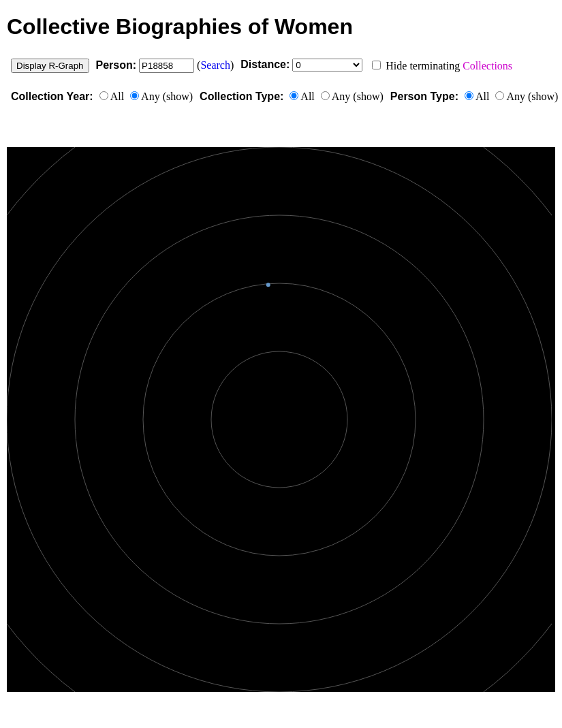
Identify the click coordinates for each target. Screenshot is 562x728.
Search (215, 65)
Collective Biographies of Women (180, 27)
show (178, 96)
